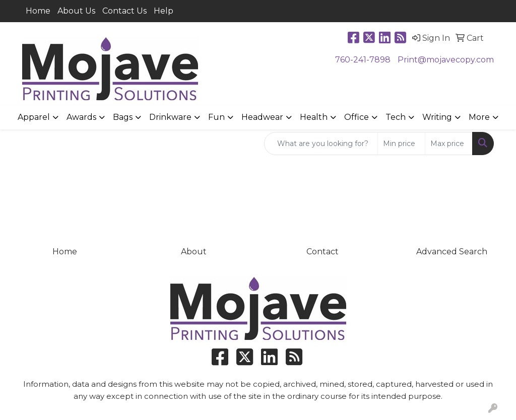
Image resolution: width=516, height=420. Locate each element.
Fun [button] (216, 117)
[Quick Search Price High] (449, 144)
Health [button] (314, 117)
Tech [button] (396, 117)
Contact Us (124, 11)
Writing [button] (437, 117)
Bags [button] (123, 117)
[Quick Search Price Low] (401, 144)
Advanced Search (452, 252)
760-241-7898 (363, 60)
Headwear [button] (262, 117)
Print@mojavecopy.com (446, 60)
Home (38, 11)
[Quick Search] (321, 144)
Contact (322, 252)
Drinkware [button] (170, 117)
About (194, 252)
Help (164, 11)
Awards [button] (81, 117)
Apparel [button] (34, 117)
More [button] (479, 117)
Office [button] (357, 117)
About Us (76, 11)
